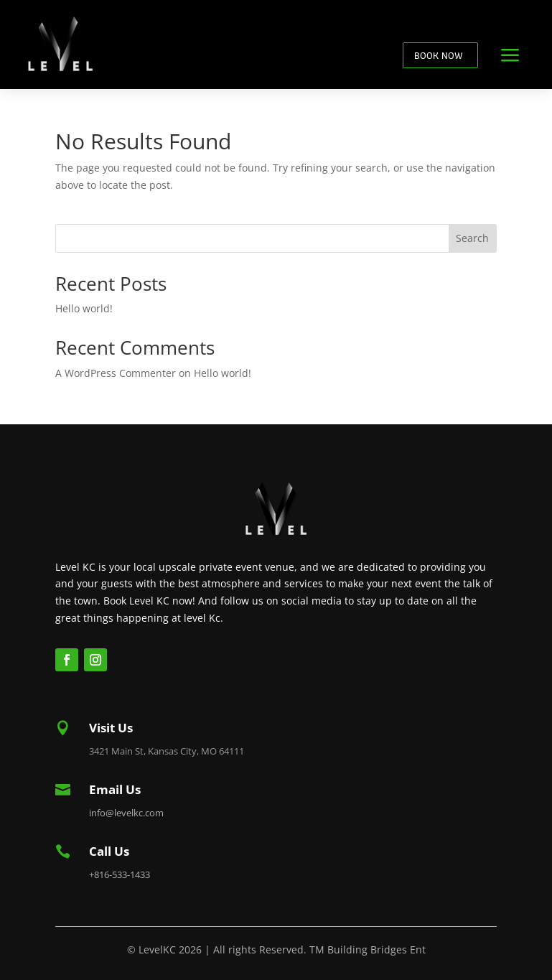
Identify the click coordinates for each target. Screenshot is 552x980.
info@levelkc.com (126, 813)
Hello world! (84, 308)
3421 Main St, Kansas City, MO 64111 (167, 751)
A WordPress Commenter (116, 373)
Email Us (115, 789)
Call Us (109, 851)
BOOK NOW (439, 55)
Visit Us (111, 728)
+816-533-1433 (120, 874)
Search (472, 238)
